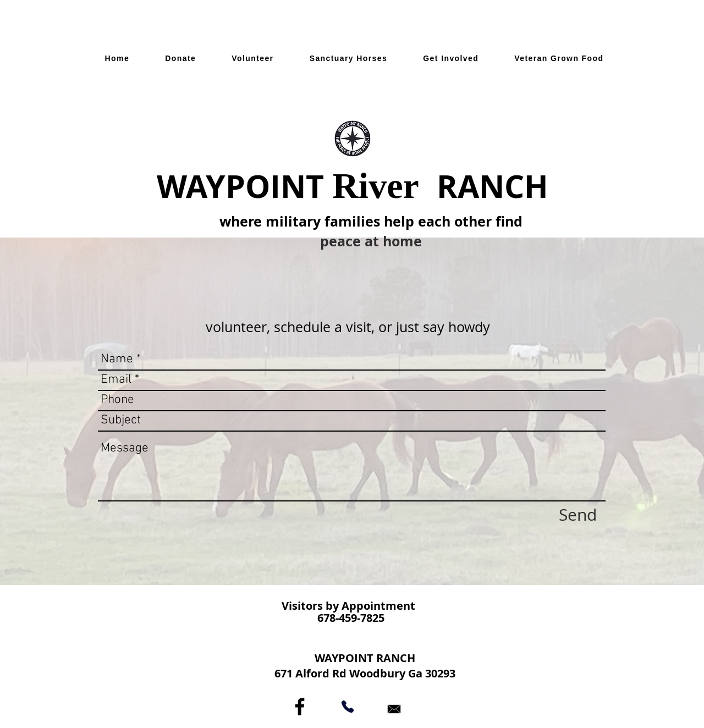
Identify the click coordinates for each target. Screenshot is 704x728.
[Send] (577, 515)
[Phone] (348, 706)
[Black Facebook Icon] (300, 707)
